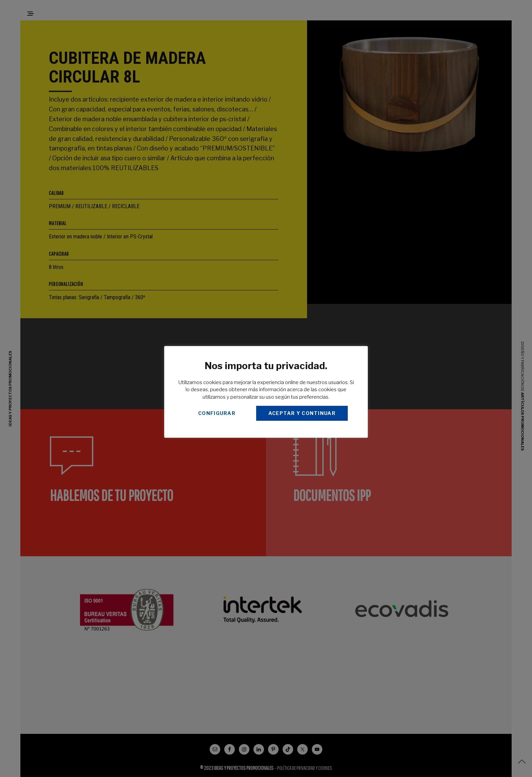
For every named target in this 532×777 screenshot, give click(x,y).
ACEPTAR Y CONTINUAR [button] (302, 413)
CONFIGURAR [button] (217, 413)
